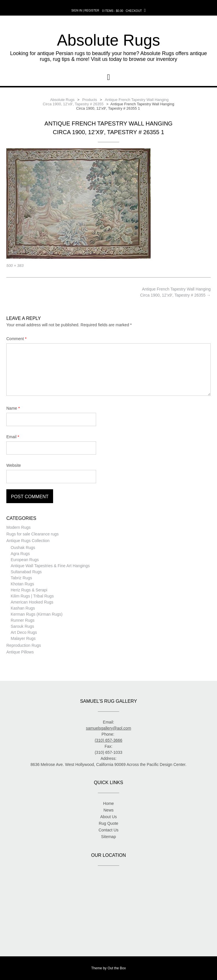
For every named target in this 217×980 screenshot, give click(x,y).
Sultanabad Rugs (26, 572)
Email (13, 437)
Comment (16, 339)
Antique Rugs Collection (28, 541)
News (108, 810)
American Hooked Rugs (32, 602)
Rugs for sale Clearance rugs (32, 534)
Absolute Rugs (108, 40)
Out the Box (117, 968)
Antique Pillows (20, 652)
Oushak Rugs (23, 548)
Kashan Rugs (23, 608)
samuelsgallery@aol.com (109, 728)
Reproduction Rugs (24, 645)
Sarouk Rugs (22, 626)
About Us (108, 817)
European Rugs (25, 560)
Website (14, 465)
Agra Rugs (20, 554)
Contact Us (108, 830)
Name (13, 408)
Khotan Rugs (22, 584)
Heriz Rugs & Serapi (29, 590)
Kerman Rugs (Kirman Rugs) (37, 614)
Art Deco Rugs (24, 632)
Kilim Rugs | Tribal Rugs (32, 596)
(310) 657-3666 (108, 740)
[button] (108, 77)
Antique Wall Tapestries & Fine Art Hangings (50, 566)
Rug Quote (108, 823)
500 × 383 (15, 266)
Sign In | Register (85, 11)
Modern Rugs (18, 527)
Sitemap (108, 837)
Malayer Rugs (23, 638)
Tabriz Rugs (21, 578)
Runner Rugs (23, 620)
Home (108, 803)
